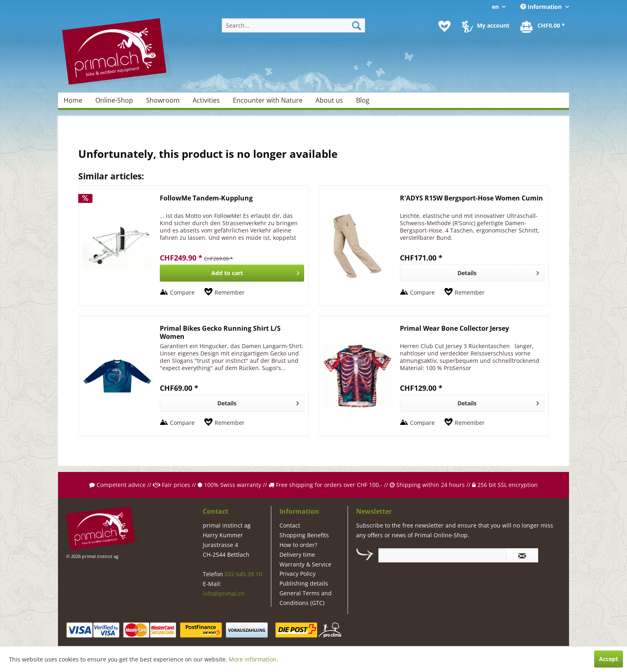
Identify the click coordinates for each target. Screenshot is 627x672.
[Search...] (293, 25)
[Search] (356, 25)
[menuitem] (293, 25)
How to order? (298, 545)
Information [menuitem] (542, 7)
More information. (253, 659)
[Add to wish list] (224, 293)
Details (498, 272)
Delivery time (297, 555)
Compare (182, 292)
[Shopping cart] (543, 26)
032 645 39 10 (243, 574)
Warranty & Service (305, 564)
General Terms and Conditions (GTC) (306, 598)
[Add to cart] (232, 273)
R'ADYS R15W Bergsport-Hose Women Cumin (471, 198)
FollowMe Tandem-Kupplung (206, 198)
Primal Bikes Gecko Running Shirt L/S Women (220, 332)
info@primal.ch (224, 593)
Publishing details (304, 583)
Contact (290, 525)
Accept (609, 659)
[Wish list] (444, 26)
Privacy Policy (297, 574)
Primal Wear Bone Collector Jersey (454, 328)
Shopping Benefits (304, 535)
